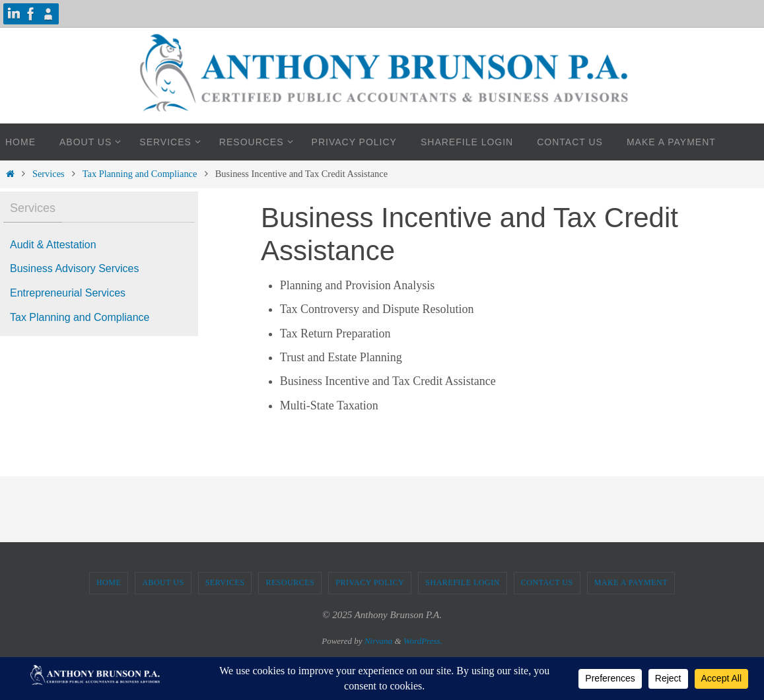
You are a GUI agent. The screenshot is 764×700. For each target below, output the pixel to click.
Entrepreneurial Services (68, 293)
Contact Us (547, 582)
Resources (290, 582)
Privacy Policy (370, 582)
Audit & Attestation (53, 245)
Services (49, 174)
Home (109, 582)
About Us (163, 582)
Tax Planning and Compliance (140, 174)
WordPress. (423, 641)
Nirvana (379, 641)
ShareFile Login (463, 582)
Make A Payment (631, 582)
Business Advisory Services (75, 268)
